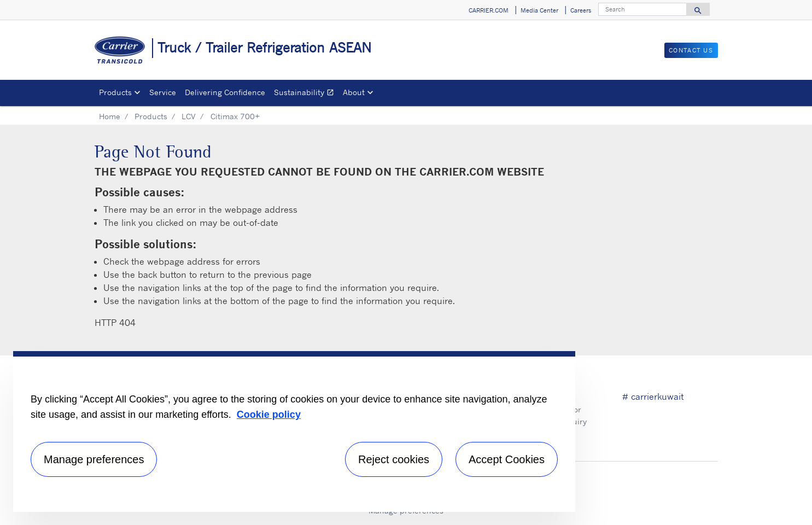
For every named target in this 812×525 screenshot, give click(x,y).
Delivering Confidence (225, 92)
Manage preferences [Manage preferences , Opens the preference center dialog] (94, 459)
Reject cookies (394, 459)
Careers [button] (581, 10)
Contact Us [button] (691, 50)
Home (110, 116)
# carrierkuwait (653, 396)
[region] (294, 431)
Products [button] (115, 92)
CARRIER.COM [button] (489, 10)
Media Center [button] (539, 10)
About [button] (354, 92)
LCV (189, 116)
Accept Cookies (507, 459)
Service (163, 92)
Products (151, 116)
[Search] (642, 9)
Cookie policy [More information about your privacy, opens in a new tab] (269, 415)
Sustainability (306, 94)
